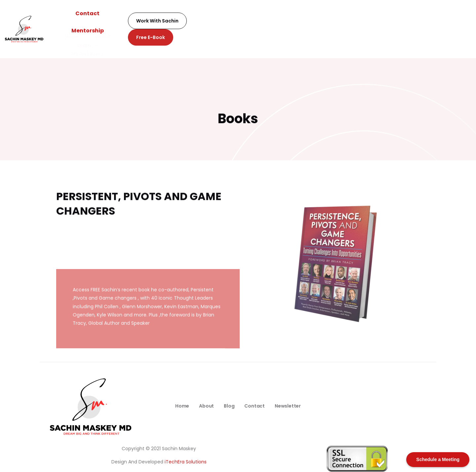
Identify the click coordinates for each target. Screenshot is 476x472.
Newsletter (265, 27)
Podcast (304, 27)
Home (111, 27)
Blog (228, 412)
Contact (253, 412)
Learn (176, 27)
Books (238, 109)
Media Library (219, 27)
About (142, 27)
